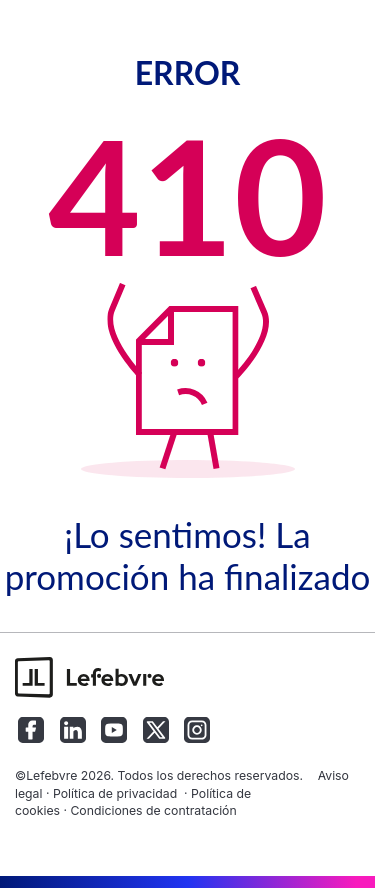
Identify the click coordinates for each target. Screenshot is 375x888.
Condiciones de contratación (153, 810)
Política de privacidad (115, 793)
